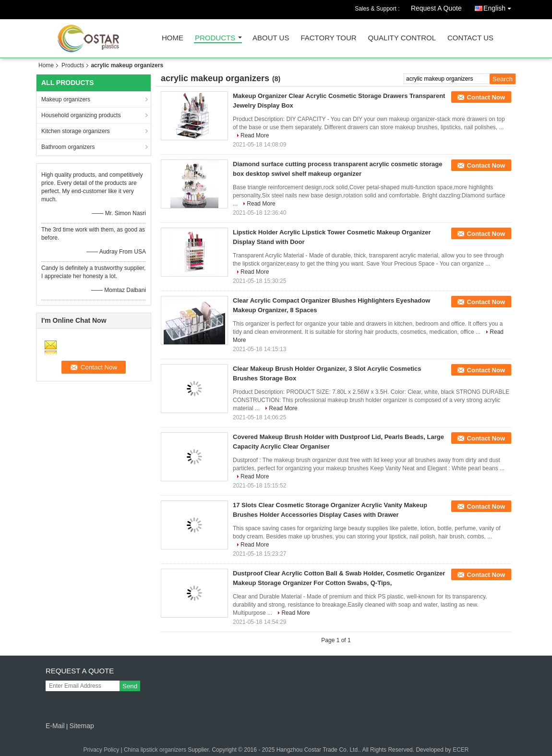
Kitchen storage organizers (76, 131)
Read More (255, 135)
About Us (271, 38)
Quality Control (402, 38)
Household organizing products (81, 115)
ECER (461, 750)
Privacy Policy (101, 750)
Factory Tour (328, 38)
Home (173, 38)
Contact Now (486, 97)
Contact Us (470, 38)
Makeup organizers (66, 99)
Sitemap (81, 726)
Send (130, 686)
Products (215, 38)
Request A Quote (436, 8)
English (500, 6)
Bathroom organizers (68, 147)
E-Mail (55, 726)
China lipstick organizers (155, 750)
